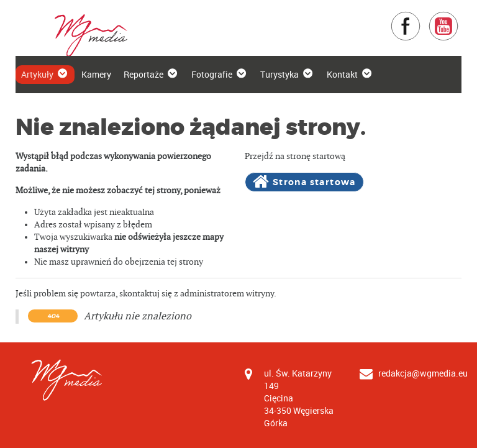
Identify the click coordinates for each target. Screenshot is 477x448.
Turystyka (287, 74)
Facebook (421, 17)
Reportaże (151, 74)
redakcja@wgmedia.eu (423, 373)
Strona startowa (304, 182)
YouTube (459, 17)
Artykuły (45, 74)
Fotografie (220, 74)
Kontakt (350, 74)
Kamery (96, 74)
